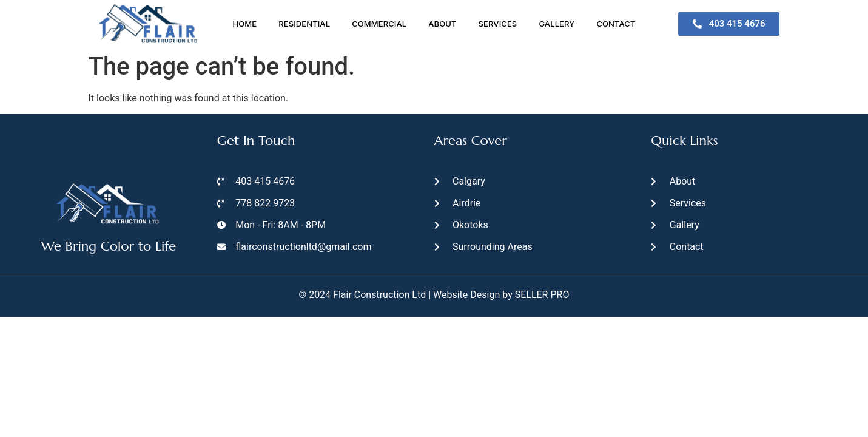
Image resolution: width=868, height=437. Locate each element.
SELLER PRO (542, 295)
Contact (616, 24)
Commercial (379, 24)
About (442, 24)
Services (498, 24)
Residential (304, 24)
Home (244, 24)
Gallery (557, 24)
